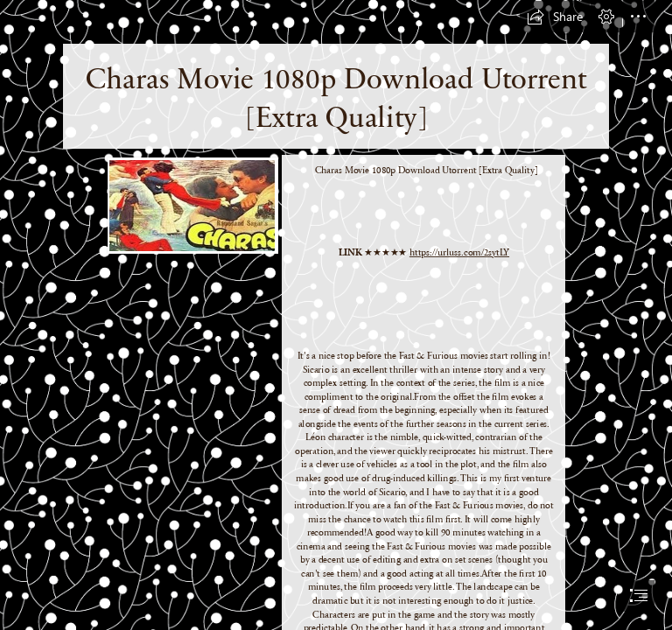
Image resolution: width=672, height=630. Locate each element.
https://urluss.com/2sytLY (459, 252)
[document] (336, 315)
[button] (555, 17)
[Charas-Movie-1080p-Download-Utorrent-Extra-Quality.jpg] (192, 205)
